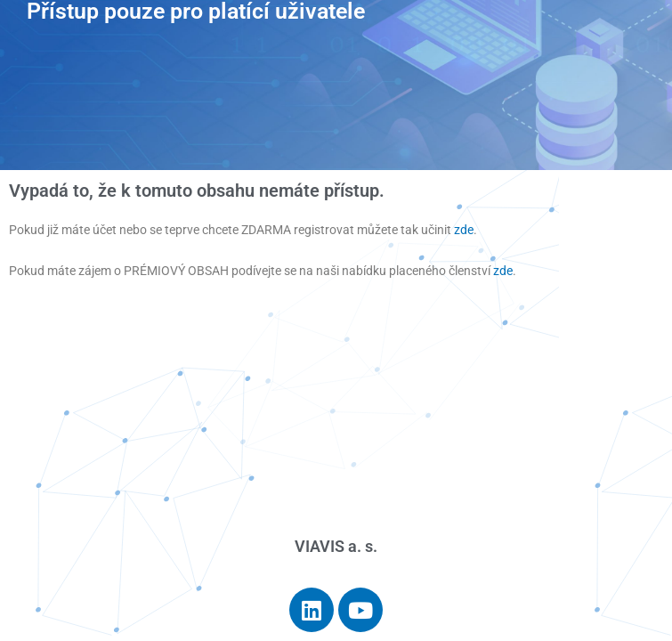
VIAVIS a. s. (336, 546)
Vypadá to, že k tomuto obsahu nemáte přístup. (197, 191)
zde (464, 230)
